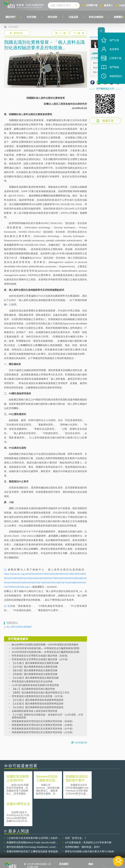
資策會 (94, 841)
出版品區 (73, 17)
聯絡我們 (65, 850)
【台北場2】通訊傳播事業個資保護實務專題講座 (38, 704)
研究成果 (52, 17)
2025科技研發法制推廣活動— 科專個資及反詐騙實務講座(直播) (46, 652)
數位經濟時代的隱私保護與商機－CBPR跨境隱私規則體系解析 (45, 645)
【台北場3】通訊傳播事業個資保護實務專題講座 (38, 707)
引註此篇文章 (81, 743)
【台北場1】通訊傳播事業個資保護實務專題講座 (38, 700)
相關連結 (106, 841)
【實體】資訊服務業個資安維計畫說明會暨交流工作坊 (41, 692)
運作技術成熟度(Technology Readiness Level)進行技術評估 (32, 820)
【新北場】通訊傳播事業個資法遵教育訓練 (35, 670)
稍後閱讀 (116, 76)
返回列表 (18, 33)
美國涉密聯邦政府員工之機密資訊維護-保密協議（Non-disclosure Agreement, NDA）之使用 (32, 824)
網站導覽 (65, 855)
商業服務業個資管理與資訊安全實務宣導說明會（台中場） (43, 729)
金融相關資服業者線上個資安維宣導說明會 (35, 711)
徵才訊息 (65, 846)
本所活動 (31, 17)
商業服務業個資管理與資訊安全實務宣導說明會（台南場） (43, 725)
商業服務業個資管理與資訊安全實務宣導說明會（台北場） (43, 732)
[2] (44, 319)
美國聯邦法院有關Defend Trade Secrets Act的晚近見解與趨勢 (32, 815)
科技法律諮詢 (96, 17)
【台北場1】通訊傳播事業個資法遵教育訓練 (35, 663)
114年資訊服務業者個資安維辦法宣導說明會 (35, 685)
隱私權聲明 (67, 841)
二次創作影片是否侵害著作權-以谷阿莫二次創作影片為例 (33, 811)
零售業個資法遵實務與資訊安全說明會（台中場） (38, 696)
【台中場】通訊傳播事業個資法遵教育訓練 (35, 667)
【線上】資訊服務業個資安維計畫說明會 (33, 689)
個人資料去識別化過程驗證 (19, 627)
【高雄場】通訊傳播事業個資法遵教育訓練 (35, 674)
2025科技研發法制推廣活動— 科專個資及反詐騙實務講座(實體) (46, 648)
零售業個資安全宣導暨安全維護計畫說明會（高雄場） (41, 656)
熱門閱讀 (114, 67)
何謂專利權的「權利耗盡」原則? (82, 819)
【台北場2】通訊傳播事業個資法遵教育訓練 (35, 678)
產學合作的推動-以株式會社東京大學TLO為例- (90, 824)
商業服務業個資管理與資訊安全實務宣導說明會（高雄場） (43, 721)
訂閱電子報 (92, 5)
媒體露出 (119, 17)
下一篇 (78, 32)
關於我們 (10, 17)
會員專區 (114, 49)
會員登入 (108, 5)
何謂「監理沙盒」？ (76, 811)
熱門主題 (114, 40)
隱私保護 (97, 72)
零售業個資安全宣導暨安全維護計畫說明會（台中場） (41, 659)
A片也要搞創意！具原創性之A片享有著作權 (88, 815)
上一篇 (61, 32)
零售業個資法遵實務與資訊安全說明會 (32, 681)
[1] (10, 304)
